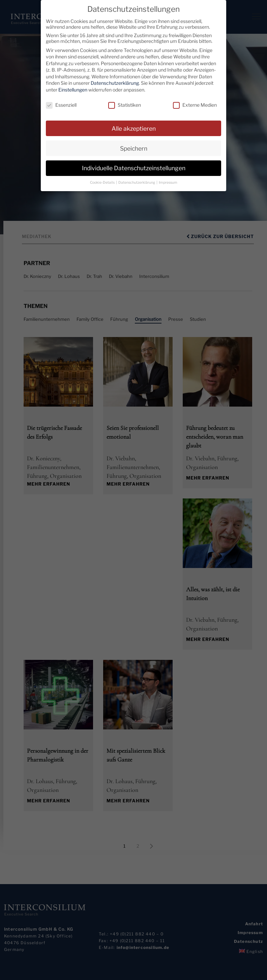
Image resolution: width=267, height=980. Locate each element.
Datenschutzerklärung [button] (137, 183)
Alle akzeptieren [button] (134, 128)
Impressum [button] (168, 183)
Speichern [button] (134, 148)
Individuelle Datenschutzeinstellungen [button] (134, 168)
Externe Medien (195, 105)
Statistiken (125, 105)
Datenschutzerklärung (115, 83)
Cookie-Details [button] (103, 183)
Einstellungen (73, 90)
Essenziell (61, 105)
